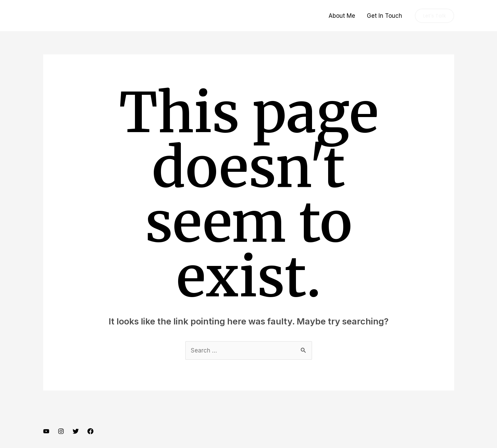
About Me (342, 16)
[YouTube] (46, 431)
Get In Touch (384, 16)
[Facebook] (90, 431)
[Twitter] (76, 431)
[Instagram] (61, 431)
